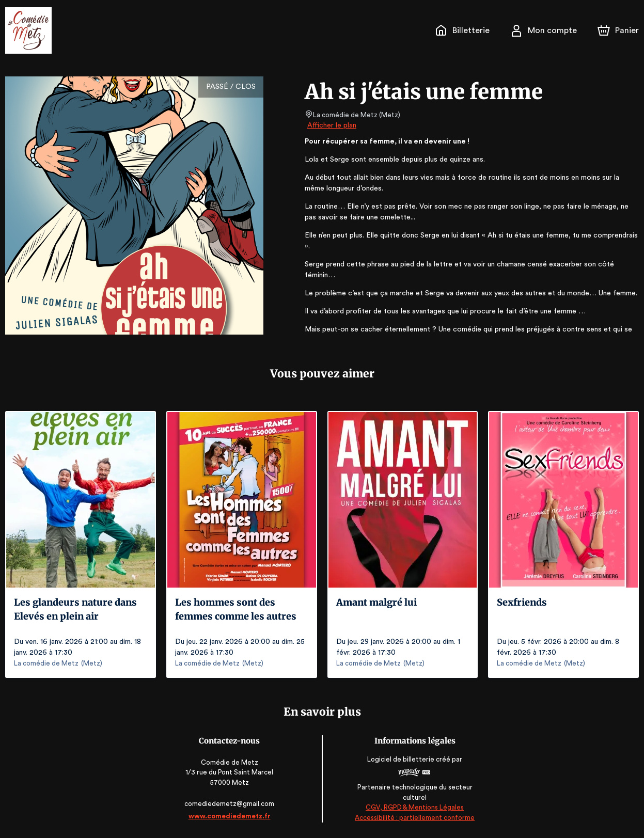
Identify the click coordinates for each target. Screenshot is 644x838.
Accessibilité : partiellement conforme (413, 818)
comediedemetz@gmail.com (230, 804)
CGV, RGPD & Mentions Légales (414, 807)
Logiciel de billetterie (400, 759)
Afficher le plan (331, 125)
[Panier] (618, 30)
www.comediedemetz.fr (230, 816)
